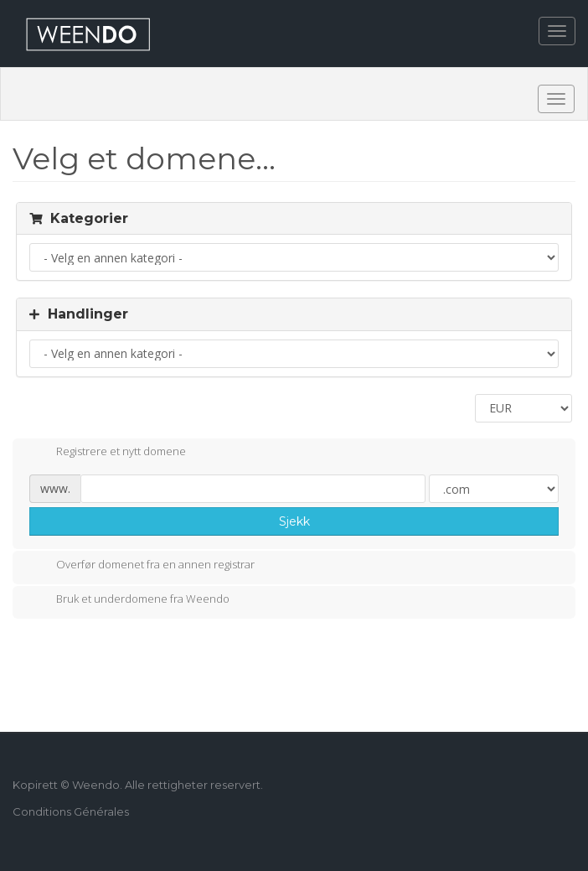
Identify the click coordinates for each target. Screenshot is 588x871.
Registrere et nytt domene (108, 453)
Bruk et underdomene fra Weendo (129, 600)
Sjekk (294, 521)
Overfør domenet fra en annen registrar (142, 566)
